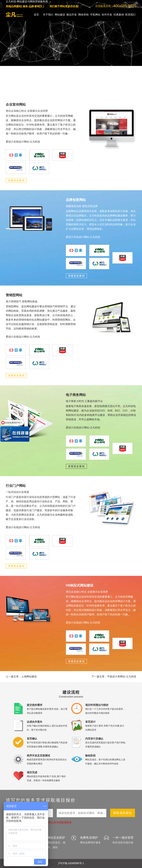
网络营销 (83, 15)
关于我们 (48, 15)
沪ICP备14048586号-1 (71, 863)
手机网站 (95, 15)
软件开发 (107, 15)
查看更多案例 (16, 180)
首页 (36, 15)
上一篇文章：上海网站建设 (21, 676)
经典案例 (119, 15)
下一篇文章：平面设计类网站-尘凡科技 (114, 676)
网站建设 (60, 15)
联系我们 (130, 15)
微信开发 (72, 15)
